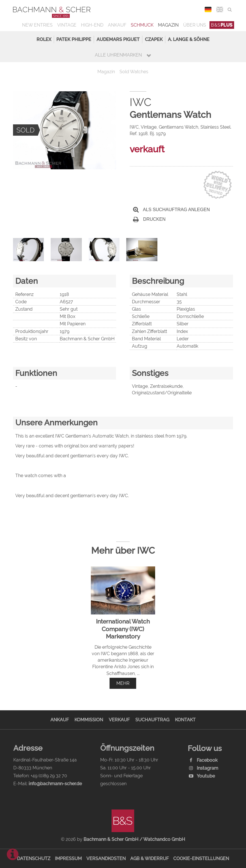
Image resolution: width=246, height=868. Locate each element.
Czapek (154, 39)
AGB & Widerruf (149, 859)
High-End (92, 25)
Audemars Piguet (118, 39)
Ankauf (117, 25)
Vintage (67, 25)
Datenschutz (34, 859)
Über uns (195, 25)
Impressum (68, 859)
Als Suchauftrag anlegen (171, 210)
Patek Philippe (74, 39)
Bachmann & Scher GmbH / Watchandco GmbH (134, 839)
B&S (222, 25)
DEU (208, 9)
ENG (220, 9)
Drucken (149, 219)
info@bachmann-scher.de (55, 784)
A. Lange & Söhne (189, 39)
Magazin (168, 25)
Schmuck (142, 25)
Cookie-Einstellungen (201, 859)
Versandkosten (106, 859)
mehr (123, 683)
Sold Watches (134, 72)
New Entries (37, 25)
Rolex (44, 39)
